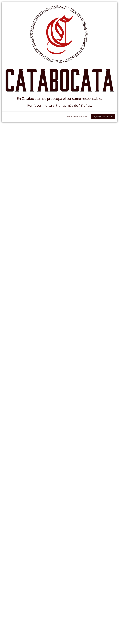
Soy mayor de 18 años (103, 117)
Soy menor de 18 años (77, 117)
